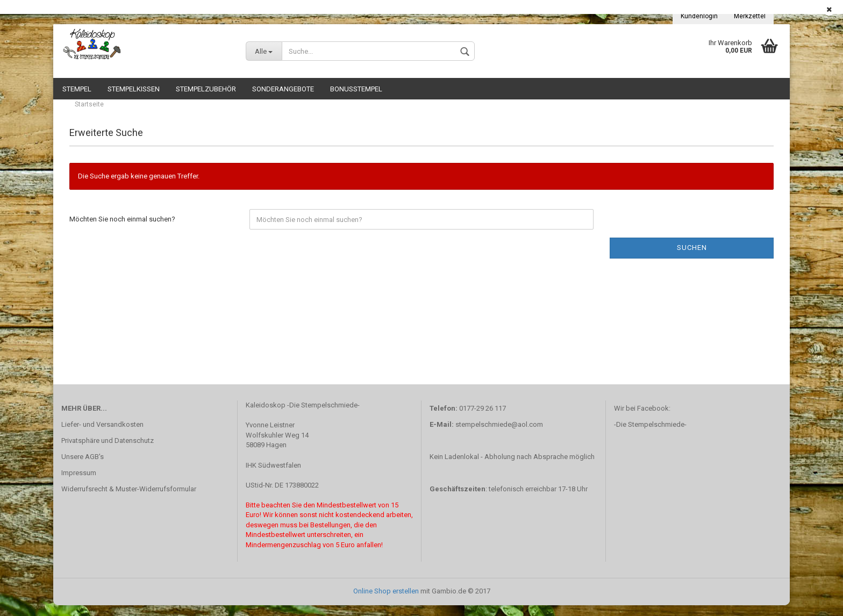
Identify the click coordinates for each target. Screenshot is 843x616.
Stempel (77, 89)
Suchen (692, 258)
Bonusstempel (356, 89)
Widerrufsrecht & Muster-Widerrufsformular (129, 500)
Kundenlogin (699, 16)
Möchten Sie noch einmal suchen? (122, 230)
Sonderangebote (283, 89)
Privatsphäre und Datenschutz (108, 451)
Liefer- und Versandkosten (102, 435)
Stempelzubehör (206, 89)
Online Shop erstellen (386, 602)
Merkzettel (750, 16)
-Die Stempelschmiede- (650, 435)
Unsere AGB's (83, 467)
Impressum (79, 484)
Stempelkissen (134, 89)
